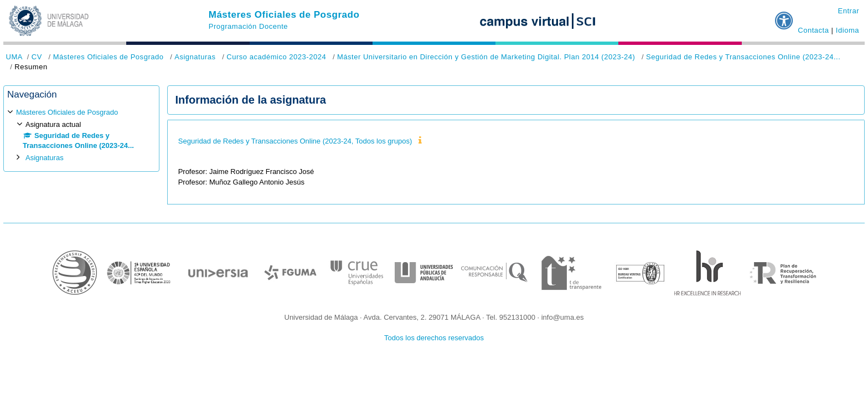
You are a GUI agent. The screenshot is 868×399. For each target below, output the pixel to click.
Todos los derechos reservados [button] (434, 338)
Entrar (848, 11)
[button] (784, 16)
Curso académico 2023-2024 (276, 57)
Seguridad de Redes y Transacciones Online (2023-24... (743, 57)
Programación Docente (248, 26)
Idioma (848, 30)
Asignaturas (195, 57)
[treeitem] (81, 135)
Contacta (813, 30)
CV (37, 57)
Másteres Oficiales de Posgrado (284, 15)
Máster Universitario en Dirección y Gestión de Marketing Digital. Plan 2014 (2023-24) (486, 57)
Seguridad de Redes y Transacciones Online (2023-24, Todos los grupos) (295, 141)
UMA (14, 57)
